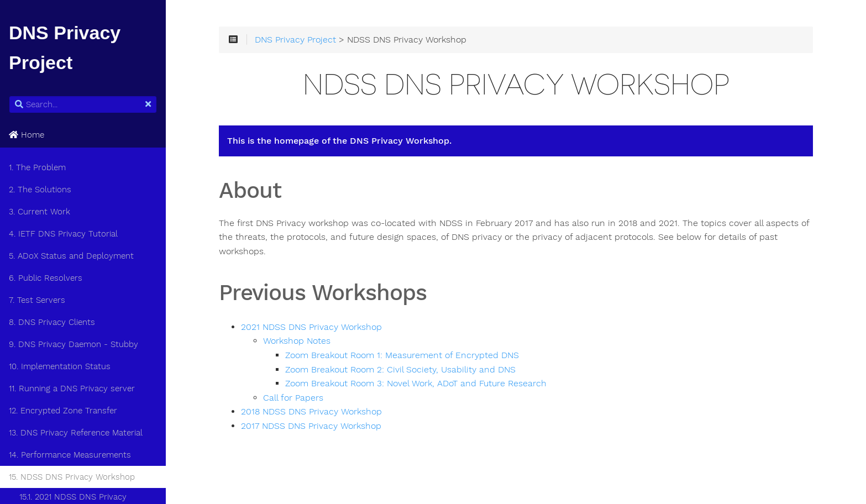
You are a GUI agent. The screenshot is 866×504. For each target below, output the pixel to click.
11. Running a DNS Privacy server (72, 389)
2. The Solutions (40, 190)
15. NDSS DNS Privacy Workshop (72, 477)
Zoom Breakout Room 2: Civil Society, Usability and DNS (400, 370)
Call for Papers (293, 398)
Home (27, 135)
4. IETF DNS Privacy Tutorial (63, 234)
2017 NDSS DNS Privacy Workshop (311, 426)
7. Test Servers (37, 300)
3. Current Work (40, 212)
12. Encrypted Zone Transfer (63, 411)
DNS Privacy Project (295, 40)
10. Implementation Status (60, 366)
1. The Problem (37, 167)
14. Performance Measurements (70, 455)
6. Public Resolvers (46, 278)
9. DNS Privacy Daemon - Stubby (74, 344)
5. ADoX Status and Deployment (71, 256)
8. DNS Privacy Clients (52, 322)
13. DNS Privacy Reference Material (76, 433)
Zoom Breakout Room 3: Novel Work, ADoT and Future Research (416, 384)
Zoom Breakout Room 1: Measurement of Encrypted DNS (402, 355)
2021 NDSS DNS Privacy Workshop (311, 327)
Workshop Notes (297, 341)
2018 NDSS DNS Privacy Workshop (311, 412)
